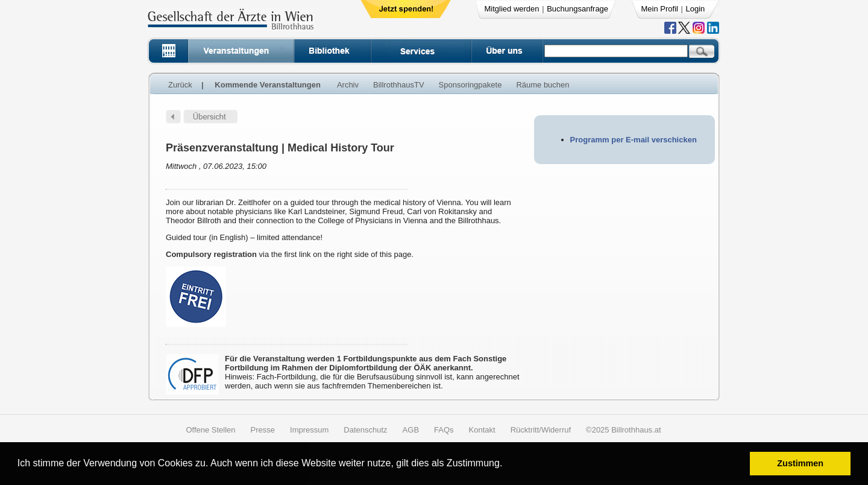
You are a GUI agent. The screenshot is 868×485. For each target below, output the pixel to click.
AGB (411, 430)
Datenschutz (365, 430)
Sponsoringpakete (470, 85)
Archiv (348, 85)
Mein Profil (660, 9)
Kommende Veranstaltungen (268, 85)
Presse (263, 430)
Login (696, 9)
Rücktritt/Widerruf (541, 430)
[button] (507, 465)
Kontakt (482, 430)
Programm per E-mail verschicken (634, 140)
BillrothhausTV (399, 85)
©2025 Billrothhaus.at (624, 430)
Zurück (180, 85)
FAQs (444, 430)
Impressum (309, 430)
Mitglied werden (512, 9)
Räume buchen (542, 85)
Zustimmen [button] (800, 463)
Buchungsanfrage (577, 9)
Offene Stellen (210, 430)
